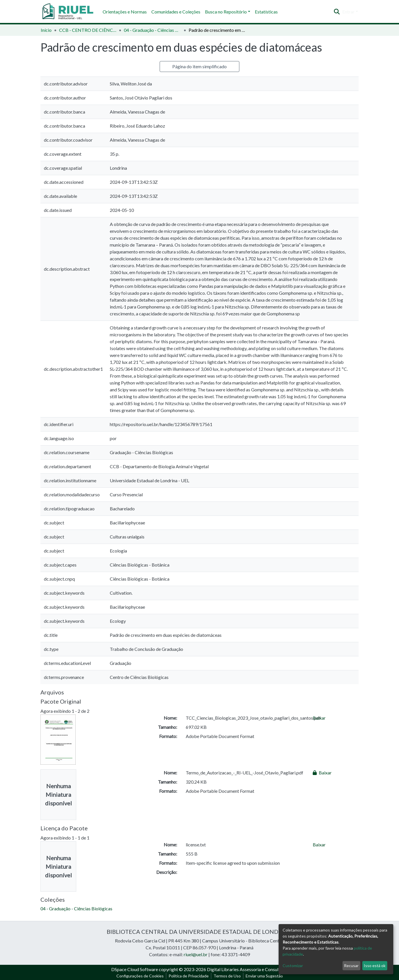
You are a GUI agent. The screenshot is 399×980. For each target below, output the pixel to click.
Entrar (348, 12)
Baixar (319, 718)
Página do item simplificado (199, 66)
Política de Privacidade (189, 976)
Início (46, 30)
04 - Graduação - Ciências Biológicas (152, 30)
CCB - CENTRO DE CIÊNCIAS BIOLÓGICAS (88, 30)
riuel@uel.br (196, 954)
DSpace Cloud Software (135, 969)
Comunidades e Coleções (176, 12)
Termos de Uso (227, 976)
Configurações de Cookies (140, 976)
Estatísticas (266, 12)
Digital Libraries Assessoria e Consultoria (247, 969)
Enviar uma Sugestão (264, 976)
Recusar (351, 966)
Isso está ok (375, 966)
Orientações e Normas (125, 12)
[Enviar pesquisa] (337, 12)
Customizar (293, 966)
